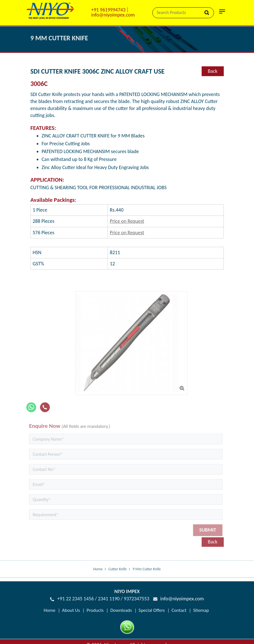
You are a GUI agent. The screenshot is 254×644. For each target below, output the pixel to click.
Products (95, 610)
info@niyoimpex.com (113, 15)
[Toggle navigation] (222, 13)
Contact (179, 610)
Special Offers (152, 610)
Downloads (121, 610)
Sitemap (201, 610)
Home (98, 573)
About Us (71, 610)
